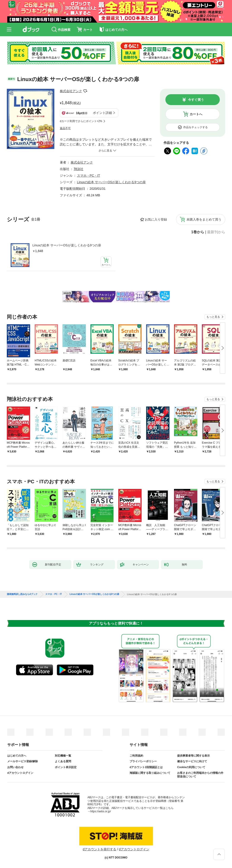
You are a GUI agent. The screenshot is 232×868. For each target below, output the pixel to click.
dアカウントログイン (20, 773)
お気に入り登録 (156, 219)
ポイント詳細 (102, 113)
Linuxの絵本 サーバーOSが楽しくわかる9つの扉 (67, 245)
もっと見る (213, 317)
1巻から (198, 232)
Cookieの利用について (191, 767)
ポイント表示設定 (66, 767)
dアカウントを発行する (99, 849)
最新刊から (216, 232)
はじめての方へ (17, 756)
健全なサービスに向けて (192, 761)
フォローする (85, 91)
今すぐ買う (196, 100)
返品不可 (65, 128)
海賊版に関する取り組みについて (150, 773)
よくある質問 (63, 761)
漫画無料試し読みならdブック (22, 594)
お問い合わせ (15, 767)
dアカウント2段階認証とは (146, 767)
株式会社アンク (71, 91)
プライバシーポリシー (143, 761)
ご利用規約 (136, 756)
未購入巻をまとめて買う (204, 219)
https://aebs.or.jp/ (100, 811)
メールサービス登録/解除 (23, 761)
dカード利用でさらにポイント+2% (81, 121)
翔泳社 (79, 169)
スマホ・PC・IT (89, 176)
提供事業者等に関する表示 (193, 756)
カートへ (196, 114)
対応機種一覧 (63, 756)
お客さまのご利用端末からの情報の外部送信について (200, 775)
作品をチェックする (196, 127)
